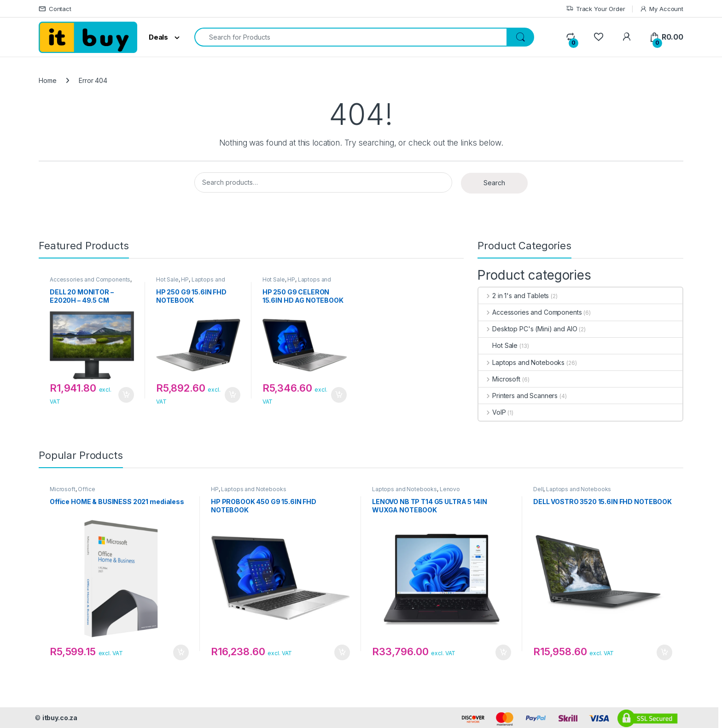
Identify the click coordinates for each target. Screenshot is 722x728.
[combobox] (351, 37)
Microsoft (499, 379)
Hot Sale (167, 279)
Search (494, 183)
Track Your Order (596, 9)
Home (47, 80)
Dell (538, 489)
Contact (55, 9)
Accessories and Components (90, 279)
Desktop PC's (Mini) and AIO (528, 329)
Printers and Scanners (518, 396)
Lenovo (450, 489)
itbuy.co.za (60, 718)
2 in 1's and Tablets (514, 296)
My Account (661, 9)
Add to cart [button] (126, 395)
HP (185, 279)
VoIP (492, 412)
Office (86, 489)
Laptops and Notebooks (521, 362)
